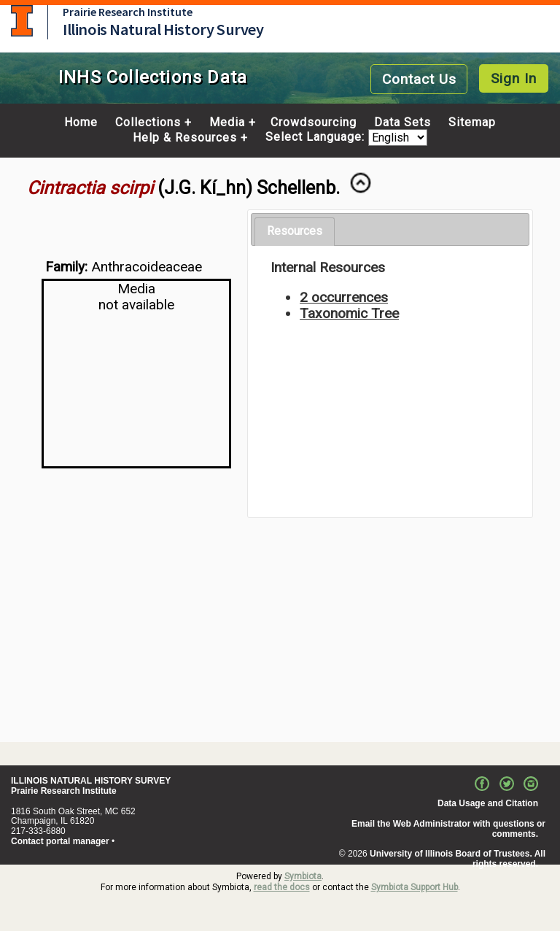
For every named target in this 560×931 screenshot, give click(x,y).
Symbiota (303, 876)
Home (81, 123)
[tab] (295, 232)
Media (227, 123)
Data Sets (402, 123)
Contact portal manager (60, 841)
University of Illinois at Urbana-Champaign (22, 21)
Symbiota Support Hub (415, 887)
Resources (295, 231)
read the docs (282, 887)
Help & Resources (185, 138)
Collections (148, 123)
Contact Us (419, 79)
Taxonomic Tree (349, 313)
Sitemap (472, 123)
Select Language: (317, 138)
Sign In (514, 78)
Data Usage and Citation (488, 803)
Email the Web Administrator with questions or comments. (448, 829)
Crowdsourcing (314, 123)
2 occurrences (344, 297)
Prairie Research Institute (128, 12)
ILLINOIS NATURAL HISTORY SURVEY (91, 781)
